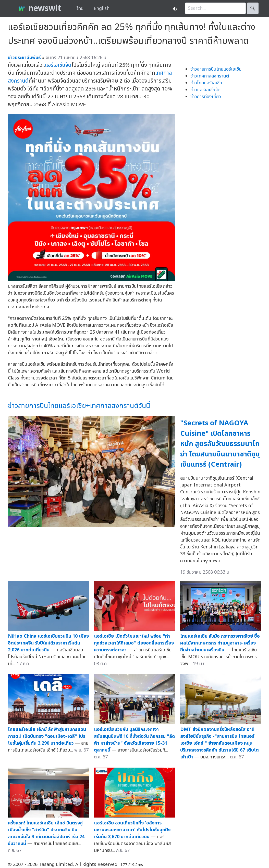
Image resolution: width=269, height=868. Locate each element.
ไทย (80, 9)
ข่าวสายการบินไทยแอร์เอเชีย (216, 69)
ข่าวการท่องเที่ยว (206, 97)
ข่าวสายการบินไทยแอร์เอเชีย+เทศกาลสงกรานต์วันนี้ (79, 406)
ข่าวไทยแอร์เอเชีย (206, 83)
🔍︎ (253, 8)
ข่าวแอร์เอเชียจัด (205, 90)
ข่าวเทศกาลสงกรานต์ (210, 76)
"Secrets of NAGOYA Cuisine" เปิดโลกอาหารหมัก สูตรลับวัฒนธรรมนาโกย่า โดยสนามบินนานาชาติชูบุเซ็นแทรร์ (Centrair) (220, 444)
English (102, 9)
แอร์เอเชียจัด (58, 65)
